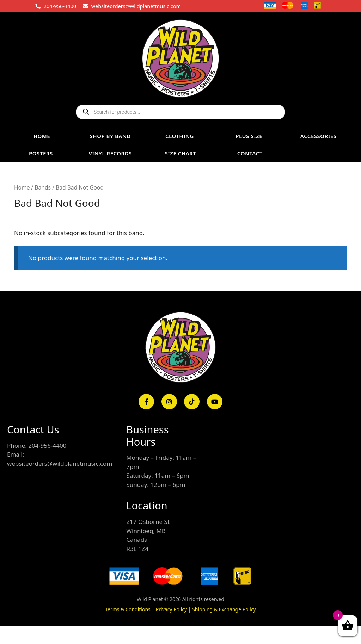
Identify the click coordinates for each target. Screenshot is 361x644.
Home (22, 187)
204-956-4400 (60, 6)
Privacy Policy (171, 609)
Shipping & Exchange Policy (224, 609)
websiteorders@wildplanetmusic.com (136, 6)
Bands (43, 187)
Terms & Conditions (128, 609)
